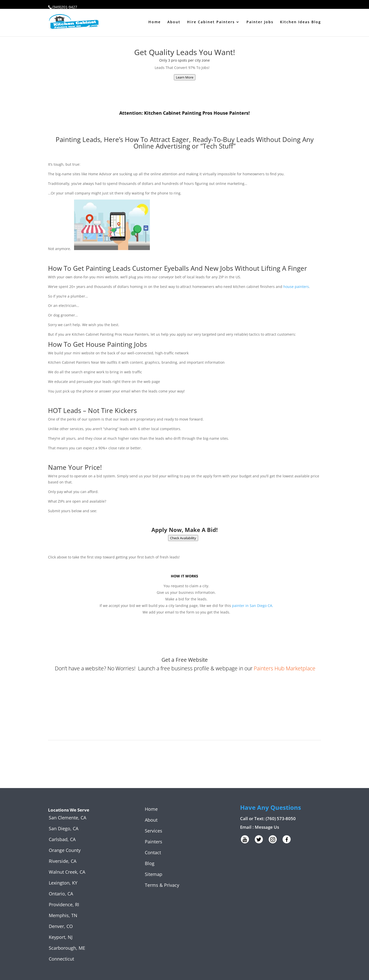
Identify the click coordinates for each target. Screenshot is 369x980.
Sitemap (154, 874)
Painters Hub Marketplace (285, 668)
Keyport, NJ (61, 937)
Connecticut (61, 959)
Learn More (185, 77)
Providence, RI (64, 904)
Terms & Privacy (162, 885)
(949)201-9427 (65, 7)
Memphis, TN (63, 915)
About (174, 22)
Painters (154, 842)
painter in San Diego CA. (253, 606)
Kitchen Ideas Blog (301, 22)
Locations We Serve (69, 810)
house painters (296, 287)
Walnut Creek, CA (67, 872)
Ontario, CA (61, 894)
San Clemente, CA (67, 818)
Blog (150, 863)
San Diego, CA (64, 828)
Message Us (267, 827)
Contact (153, 852)
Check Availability (183, 538)
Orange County (65, 850)
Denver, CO (61, 926)
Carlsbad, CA (62, 839)
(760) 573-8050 (281, 818)
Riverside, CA (63, 861)
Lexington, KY (63, 883)
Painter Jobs (260, 22)
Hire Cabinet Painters (211, 22)
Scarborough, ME (67, 948)
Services (154, 831)
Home (155, 22)
